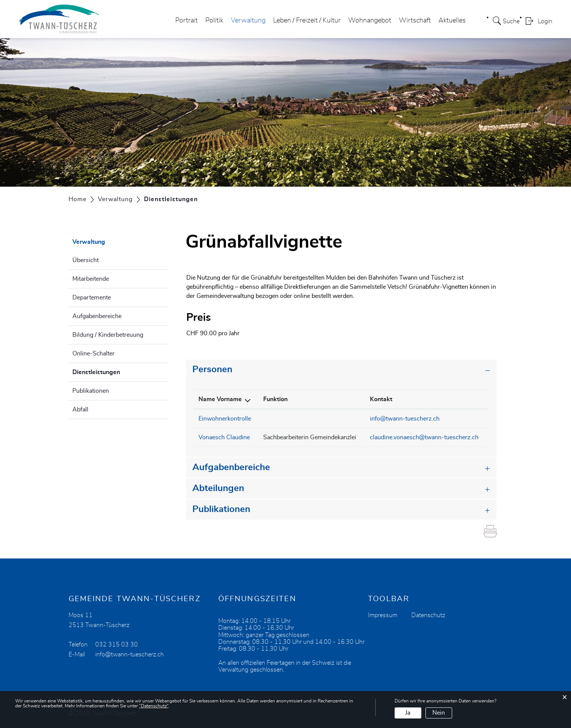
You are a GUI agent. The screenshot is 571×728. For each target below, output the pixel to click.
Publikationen (91, 391)
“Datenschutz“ (154, 706)
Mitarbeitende (91, 279)
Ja (408, 713)
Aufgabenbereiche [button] (231, 467)
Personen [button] (212, 370)
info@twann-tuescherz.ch (405, 419)
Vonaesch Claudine (224, 437)
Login (545, 21)
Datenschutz (428, 615)
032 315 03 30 (117, 645)
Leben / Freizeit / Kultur (307, 21)
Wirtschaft (415, 21)
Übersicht (86, 260)
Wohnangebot (370, 21)
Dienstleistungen (115, 371)
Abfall (80, 410)
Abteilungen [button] (218, 488)
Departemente (92, 298)
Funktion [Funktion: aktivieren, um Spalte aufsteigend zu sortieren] (275, 399)
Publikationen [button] (221, 509)
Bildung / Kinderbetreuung (108, 335)
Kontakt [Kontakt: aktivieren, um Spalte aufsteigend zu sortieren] (381, 399)
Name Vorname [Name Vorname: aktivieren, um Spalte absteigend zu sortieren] (220, 399)
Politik (214, 21)
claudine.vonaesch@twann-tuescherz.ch (424, 437)
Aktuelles (452, 21)
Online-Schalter (94, 354)
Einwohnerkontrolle (225, 419)
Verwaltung (248, 21)
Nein (439, 713)
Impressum (383, 615)
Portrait (186, 21)
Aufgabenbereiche (97, 316)
